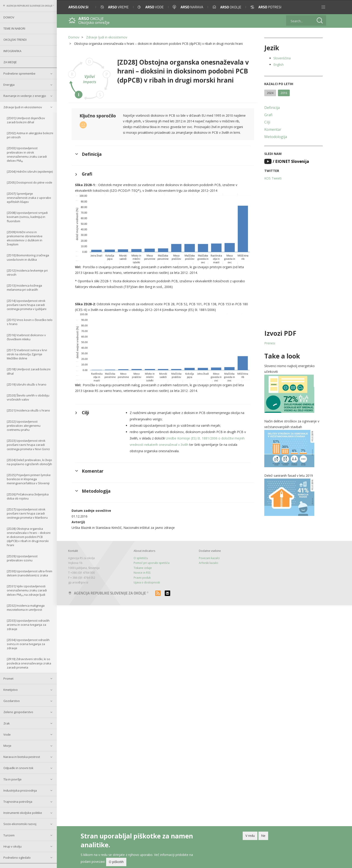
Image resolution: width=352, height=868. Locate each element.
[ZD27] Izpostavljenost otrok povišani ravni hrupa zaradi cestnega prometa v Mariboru (27, 513)
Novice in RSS (142, 573)
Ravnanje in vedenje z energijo (25, 96)
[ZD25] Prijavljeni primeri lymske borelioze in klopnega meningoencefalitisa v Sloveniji (29, 479)
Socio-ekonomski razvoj (20, 824)
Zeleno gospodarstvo (18, 712)
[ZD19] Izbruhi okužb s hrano (27, 384)
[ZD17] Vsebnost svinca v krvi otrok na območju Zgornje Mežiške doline (27, 354)
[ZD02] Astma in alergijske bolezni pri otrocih (30, 135)
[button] (323, 7)
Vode (7, 734)
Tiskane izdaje (143, 568)
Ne (263, 836)
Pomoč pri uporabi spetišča (152, 563)
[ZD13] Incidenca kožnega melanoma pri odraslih (24, 288)
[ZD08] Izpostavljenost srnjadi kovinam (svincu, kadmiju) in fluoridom (27, 217)
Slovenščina (282, 58)
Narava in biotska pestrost (22, 757)
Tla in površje (12, 779)
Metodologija (276, 137)
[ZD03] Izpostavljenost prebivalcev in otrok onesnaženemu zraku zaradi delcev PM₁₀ (27, 154)
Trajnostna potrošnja (18, 802)
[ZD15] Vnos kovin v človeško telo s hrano (30, 322)
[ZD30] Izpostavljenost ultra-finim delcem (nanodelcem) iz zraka (30, 573)
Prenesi (270, 343)
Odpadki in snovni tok (18, 768)
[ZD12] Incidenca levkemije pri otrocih (27, 273)
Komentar (273, 129)
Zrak (7, 723)
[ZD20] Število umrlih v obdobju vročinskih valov (28, 397)
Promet (8, 679)
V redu (250, 836)
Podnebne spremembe (19, 73)
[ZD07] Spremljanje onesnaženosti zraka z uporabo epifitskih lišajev (29, 198)
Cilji (267, 122)
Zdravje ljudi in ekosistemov (23, 107)
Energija (9, 85)
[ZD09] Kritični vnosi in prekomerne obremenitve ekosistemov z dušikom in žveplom (25, 238)
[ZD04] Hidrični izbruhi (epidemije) (30, 172)
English (278, 64)
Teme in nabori (14, 28)
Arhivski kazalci (208, 563)
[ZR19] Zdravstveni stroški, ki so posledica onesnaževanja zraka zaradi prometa (29, 663)
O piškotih (116, 863)
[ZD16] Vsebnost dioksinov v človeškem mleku (26, 337)
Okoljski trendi (15, 40)
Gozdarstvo (12, 701)
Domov (9, 17)
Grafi (268, 115)
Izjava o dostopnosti (147, 582)
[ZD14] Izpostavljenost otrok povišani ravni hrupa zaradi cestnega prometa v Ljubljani (27, 305)
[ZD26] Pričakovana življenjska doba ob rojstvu (28, 496)
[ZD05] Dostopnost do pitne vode (30, 182)
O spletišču (141, 558)
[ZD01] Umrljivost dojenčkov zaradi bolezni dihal (26, 120)
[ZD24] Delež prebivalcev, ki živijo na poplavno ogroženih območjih (29, 462)
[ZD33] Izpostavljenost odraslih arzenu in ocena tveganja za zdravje (28, 625)
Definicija (272, 108)
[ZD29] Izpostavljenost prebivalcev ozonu (22, 558)
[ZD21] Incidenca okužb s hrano (28, 410)
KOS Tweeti (273, 178)
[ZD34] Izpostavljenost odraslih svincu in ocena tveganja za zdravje (28, 644)
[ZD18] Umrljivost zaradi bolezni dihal (29, 371)
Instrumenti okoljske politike (23, 813)
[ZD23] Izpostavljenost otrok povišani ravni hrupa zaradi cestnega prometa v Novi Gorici (28, 445)
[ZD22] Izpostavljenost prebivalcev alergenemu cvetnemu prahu (24, 426)
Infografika (12, 51)
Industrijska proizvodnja (20, 790)
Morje (7, 746)
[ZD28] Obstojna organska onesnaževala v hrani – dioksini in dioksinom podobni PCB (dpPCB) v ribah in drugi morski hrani (29, 537)
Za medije (10, 62)
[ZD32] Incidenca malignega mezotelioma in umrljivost (26, 608)
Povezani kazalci (209, 558)
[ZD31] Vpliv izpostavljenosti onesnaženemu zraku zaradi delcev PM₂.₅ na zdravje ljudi (27, 590)
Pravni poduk (142, 578)
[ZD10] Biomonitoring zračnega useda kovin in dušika (28, 257)
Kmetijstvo (11, 690)
